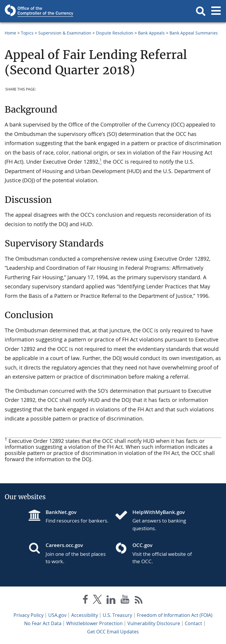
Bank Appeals (151, 33)
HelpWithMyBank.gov (159, 512)
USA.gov (57, 615)
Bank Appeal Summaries (194, 33)
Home (10, 33)
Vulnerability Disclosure (154, 623)
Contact (193, 623)
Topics (27, 33)
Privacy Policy (29, 615)
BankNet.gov (61, 512)
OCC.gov (142, 545)
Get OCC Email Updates (113, 632)
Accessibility (85, 615)
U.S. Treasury (117, 615)
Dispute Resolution (115, 33)
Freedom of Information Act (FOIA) (175, 615)
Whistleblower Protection (94, 623)
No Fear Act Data (43, 623)
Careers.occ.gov (64, 545)
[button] (201, 11)
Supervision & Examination (65, 33)
